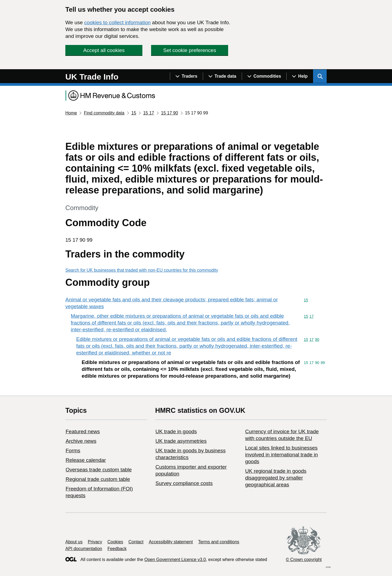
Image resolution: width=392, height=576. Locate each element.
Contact (136, 542)
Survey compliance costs (184, 483)
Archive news (81, 441)
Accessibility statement (171, 542)
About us (74, 542)
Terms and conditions (219, 542)
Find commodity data (104, 113)
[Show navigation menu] (186, 76)
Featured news (83, 431)
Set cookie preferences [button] (190, 50)
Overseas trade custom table (99, 470)
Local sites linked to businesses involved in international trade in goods (281, 455)
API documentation (84, 549)
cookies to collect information (117, 22)
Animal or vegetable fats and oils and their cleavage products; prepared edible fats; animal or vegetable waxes (172, 303)
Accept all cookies (104, 50)
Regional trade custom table (98, 479)
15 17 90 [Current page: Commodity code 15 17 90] (170, 113)
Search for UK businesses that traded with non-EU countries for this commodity (142, 270)
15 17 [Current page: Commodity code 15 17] (149, 113)
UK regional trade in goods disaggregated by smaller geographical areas (276, 478)
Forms (73, 451)
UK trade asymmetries (181, 441)
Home (71, 113)
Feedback (117, 549)
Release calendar (86, 460)
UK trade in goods (176, 431)
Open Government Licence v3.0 (175, 560)
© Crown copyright (304, 560)
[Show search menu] (320, 76)
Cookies (115, 542)
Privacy (95, 542)
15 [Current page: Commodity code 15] (134, 113)
